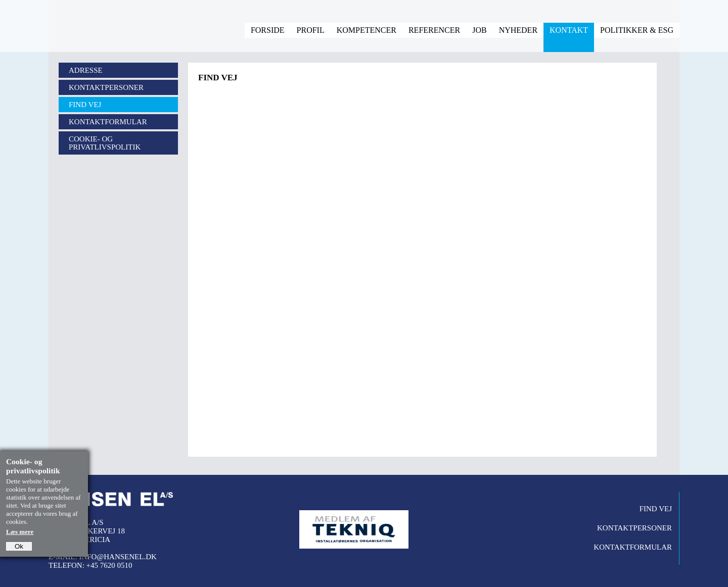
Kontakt (569, 30)
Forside (268, 30)
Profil (311, 30)
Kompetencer (367, 30)
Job (479, 30)
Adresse (86, 70)
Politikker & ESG (637, 30)
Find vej (85, 105)
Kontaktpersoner (106, 87)
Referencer (434, 30)
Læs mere (20, 532)
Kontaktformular (108, 122)
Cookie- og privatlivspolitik (105, 143)
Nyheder (518, 30)
